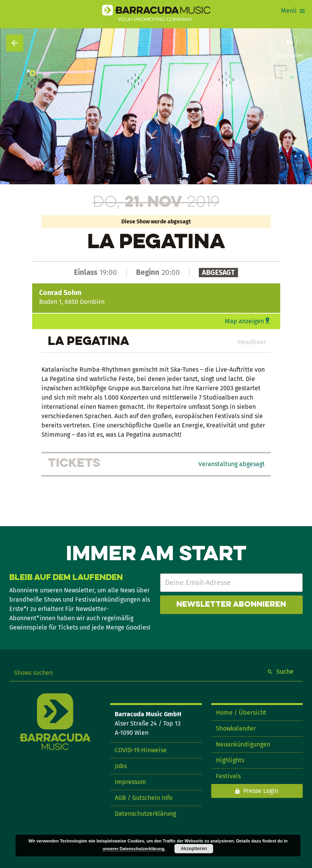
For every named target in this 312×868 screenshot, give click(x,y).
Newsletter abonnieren (231, 605)
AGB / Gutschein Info (144, 798)
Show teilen (290, 56)
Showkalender (236, 728)
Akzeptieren (194, 849)
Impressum (130, 782)
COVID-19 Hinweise (141, 750)
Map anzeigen (244, 321)
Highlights (230, 760)
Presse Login (261, 791)
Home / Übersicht (241, 713)
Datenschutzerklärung (145, 814)
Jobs (121, 766)
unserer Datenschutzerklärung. (134, 849)
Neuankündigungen (243, 744)
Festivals (228, 776)
